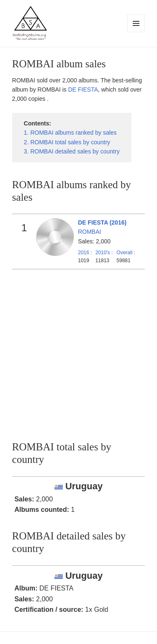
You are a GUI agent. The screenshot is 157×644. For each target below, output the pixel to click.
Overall (124, 253)
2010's (103, 253)
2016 (84, 253)
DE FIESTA (83, 89)
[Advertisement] (78, 352)
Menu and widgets (136, 32)
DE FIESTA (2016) (102, 222)
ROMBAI (89, 232)
